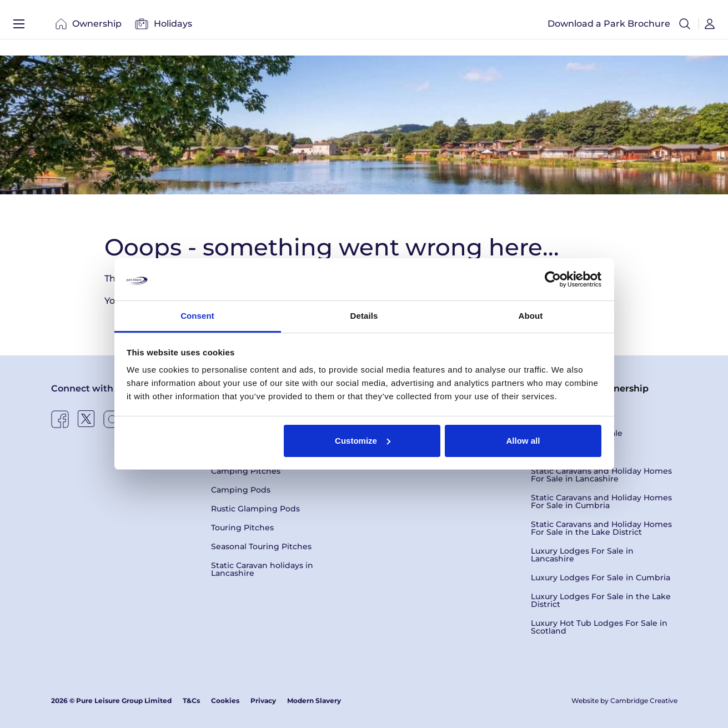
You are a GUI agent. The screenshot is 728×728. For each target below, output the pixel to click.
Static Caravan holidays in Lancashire (262, 569)
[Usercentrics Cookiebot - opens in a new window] (553, 279)
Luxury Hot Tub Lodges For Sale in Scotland (599, 627)
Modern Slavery (314, 701)
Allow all (523, 441)
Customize (363, 441)
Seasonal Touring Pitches (261, 546)
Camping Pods (241, 490)
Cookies (225, 701)
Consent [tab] (197, 316)
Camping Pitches (246, 471)
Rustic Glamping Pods (255, 509)
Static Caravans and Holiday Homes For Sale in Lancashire (601, 475)
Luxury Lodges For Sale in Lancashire (582, 555)
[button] (685, 28)
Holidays (164, 27)
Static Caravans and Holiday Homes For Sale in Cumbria (601, 501)
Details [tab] (364, 316)
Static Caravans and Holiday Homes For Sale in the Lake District (601, 528)
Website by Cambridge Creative (624, 701)
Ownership (89, 27)
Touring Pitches (242, 528)
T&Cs (191, 701)
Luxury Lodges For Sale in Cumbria (601, 578)
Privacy (263, 701)
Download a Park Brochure (609, 27)
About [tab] (531, 316)
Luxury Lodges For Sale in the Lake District (601, 600)
